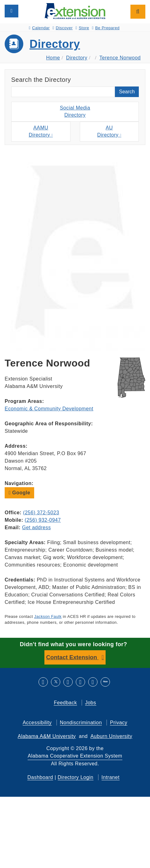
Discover (63, 28)
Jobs (91, 703)
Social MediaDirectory (75, 111)
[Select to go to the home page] (75, 11)
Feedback (65, 703)
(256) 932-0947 (43, 520)
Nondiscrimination (81, 723)
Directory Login (76, 777)
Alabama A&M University (47, 736)
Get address (36, 527)
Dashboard (40, 777)
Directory (55, 44)
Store (82, 28)
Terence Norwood (120, 58)
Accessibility (37, 723)
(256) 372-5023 (41, 513)
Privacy (119, 723)
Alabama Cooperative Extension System (75, 756)
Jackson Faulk (48, 616)
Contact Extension (73, 657)
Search (127, 92)
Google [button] (19, 493)
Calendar (39, 28)
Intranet (111, 777)
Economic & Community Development (49, 409)
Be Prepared (106, 28)
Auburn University (111, 736)
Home (53, 58)
